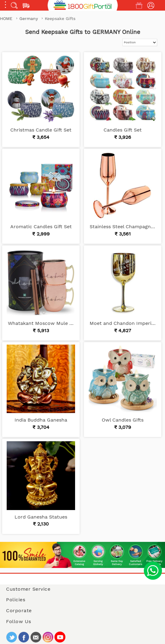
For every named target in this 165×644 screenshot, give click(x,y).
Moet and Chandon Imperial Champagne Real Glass (123, 323)
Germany (29, 18)
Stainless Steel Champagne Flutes (123, 227)
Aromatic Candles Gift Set (41, 227)
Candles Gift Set (123, 130)
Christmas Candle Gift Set (41, 130)
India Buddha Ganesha (41, 420)
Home (6, 18)
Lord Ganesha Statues (41, 517)
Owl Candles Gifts (123, 420)
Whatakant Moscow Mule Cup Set (41, 323)
